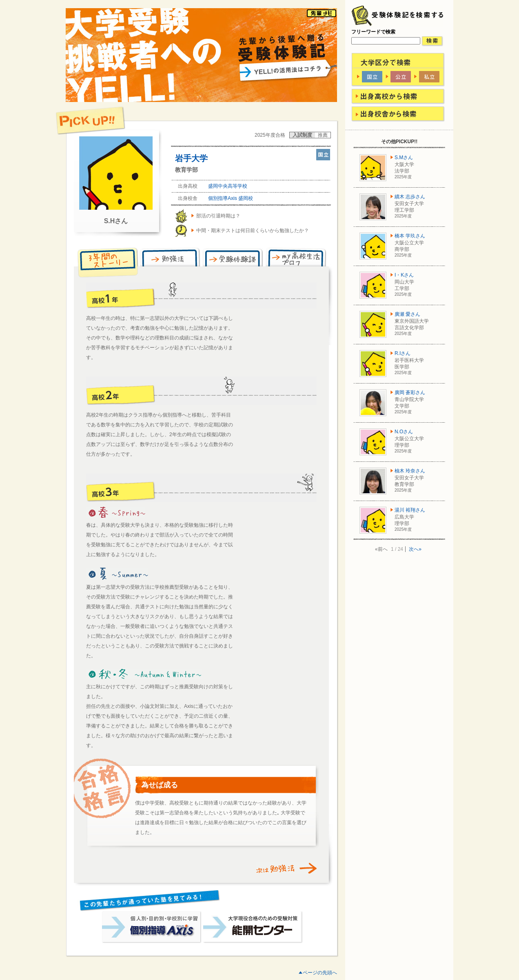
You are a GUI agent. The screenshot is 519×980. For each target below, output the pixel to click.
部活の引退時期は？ (218, 216)
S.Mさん (404, 157)
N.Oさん (404, 432)
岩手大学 (191, 158)
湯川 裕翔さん (410, 510)
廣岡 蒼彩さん (410, 392)
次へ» (415, 549)
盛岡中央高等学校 (228, 186)
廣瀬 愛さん (407, 314)
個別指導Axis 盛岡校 (231, 198)
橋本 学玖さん (410, 236)
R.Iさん (403, 353)
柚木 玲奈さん (410, 471)
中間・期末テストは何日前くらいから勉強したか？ (253, 231)
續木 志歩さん (410, 197)
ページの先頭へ (320, 973)
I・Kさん (404, 275)
